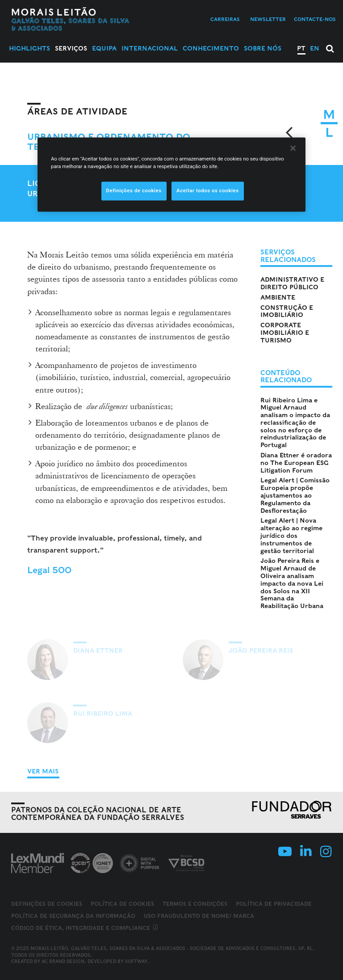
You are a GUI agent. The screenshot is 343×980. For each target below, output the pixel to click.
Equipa (104, 48)
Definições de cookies (47, 904)
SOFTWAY (136, 961)
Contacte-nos (315, 19)
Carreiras (225, 19)
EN (315, 48)
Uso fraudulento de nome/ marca (199, 916)
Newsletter (268, 19)
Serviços (71, 48)
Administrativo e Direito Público (292, 283)
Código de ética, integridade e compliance (85, 928)
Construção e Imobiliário (287, 311)
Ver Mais (43, 771)
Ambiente (278, 297)
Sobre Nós (263, 48)
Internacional (150, 48)
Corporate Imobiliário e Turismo (285, 333)
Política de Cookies (122, 904)
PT (301, 48)
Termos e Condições (195, 904)
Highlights (29, 48)
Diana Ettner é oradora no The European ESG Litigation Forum (296, 463)
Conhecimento (211, 48)
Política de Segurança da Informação (73, 916)
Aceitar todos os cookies (208, 190)
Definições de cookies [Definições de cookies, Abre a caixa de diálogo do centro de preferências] (134, 190)
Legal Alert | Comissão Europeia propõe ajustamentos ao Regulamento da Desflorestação (295, 495)
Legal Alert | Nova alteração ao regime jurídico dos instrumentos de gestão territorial (291, 535)
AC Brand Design (63, 961)
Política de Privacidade (274, 904)
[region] (171, 174)
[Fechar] (293, 148)
